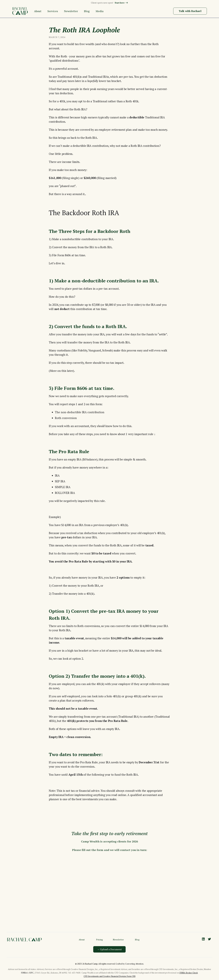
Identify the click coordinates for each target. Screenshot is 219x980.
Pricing (99, 940)
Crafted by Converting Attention (129, 964)
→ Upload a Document (109, 949)
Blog (137, 940)
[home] (20, 11)
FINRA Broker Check (189, 973)
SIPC (31, 973)
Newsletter (118, 940)
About (82, 940)
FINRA (24, 973)
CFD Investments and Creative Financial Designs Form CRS (110, 976)
